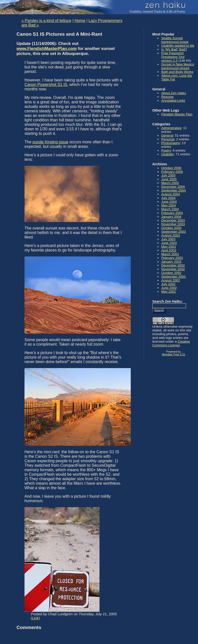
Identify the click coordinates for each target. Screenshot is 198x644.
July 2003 (168, 239)
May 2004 (168, 205)
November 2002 (173, 269)
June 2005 (169, 179)
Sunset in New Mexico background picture (178, 66)
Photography (171, 143)
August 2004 (171, 194)
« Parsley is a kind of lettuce (46, 21)
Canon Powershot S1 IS (46, 85)
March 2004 (170, 209)
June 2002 (169, 288)
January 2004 (171, 217)
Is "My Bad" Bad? (174, 49)
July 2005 (168, 175)
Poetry (166, 150)
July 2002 (168, 284)
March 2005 (170, 183)
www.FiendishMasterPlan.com (47, 49)
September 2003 (173, 232)
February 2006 (172, 172)
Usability (167, 154)
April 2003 (169, 250)
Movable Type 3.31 (174, 354)
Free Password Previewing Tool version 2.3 (173, 57)
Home (80, 21)
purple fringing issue (50, 142)
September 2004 (173, 190)
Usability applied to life (178, 46)
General (167, 135)
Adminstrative (171, 128)
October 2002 (171, 273)
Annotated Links (173, 101)
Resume (167, 97)
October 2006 (171, 168)
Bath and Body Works (177, 72)
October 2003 (171, 228)
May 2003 (168, 247)
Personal (168, 139)
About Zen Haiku (174, 93)
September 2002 (173, 277)
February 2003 (172, 258)
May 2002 (168, 292)
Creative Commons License (171, 343)
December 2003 (173, 220)
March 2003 (170, 254)
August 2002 (171, 280)
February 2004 (172, 213)
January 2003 (171, 262)
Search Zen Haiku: (167, 301)
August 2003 (171, 235)
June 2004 (169, 202)
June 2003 (169, 243)
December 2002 (173, 265)
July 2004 (168, 198)
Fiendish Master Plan (177, 114)
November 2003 (173, 224)
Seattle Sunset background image (175, 40)
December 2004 (173, 187)
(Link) (35, 618)
